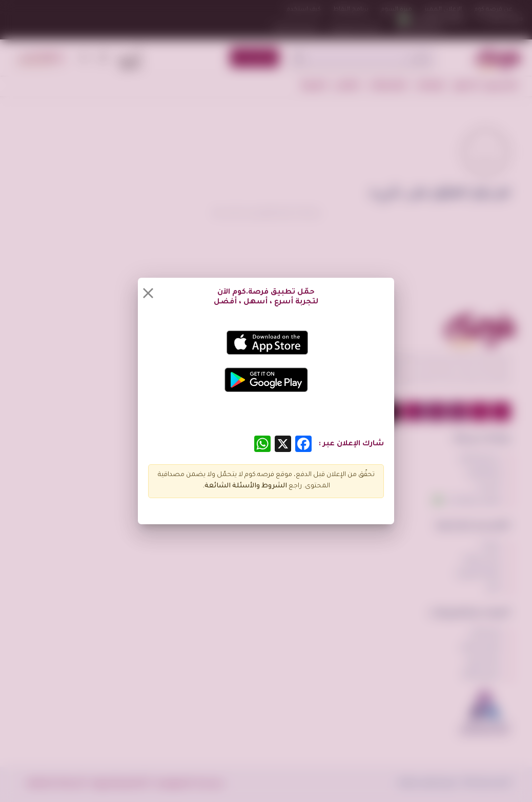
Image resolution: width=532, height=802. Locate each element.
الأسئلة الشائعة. (229, 486)
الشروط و (272, 486)
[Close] (148, 293)
